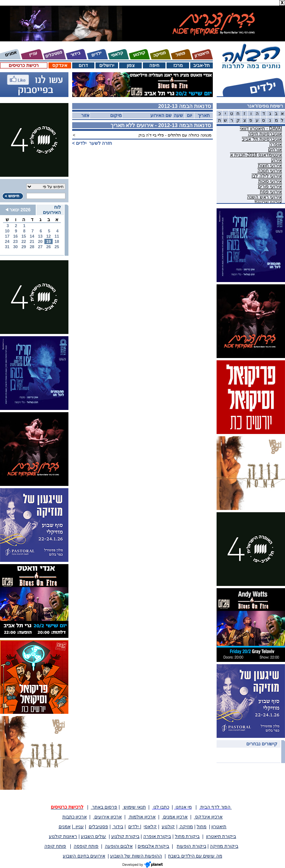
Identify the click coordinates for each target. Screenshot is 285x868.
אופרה (276, 144)
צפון (131, 65)
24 (7, 241)
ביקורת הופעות (191, 846)
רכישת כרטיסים (23, 65)
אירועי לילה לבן (267, 176)
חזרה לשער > (92, 143)
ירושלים (107, 65)
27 (40, 247)
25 (57, 247)
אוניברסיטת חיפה (265, 134)
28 (32, 247)
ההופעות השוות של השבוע (136, 856)
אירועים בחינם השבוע (84, 856)
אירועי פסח (271, 192)
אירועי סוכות (270, 181)
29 (24, 247)
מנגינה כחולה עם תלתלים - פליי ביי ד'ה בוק (175, 135)
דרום (83, 65)
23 (15, 241)
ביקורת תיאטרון (221, 836)
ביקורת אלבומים (153, 846)
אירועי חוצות (270, 165)
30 (15, 247)
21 (32, 241)
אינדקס (60, 65)
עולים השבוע (93, 836)
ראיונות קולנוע (63, 836)
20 (40, 241)
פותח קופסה (86, 846)
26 (49, 247)
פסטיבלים (99, 827)
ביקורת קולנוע (125, 836)
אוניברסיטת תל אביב (262, 139)
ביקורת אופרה (157, 836)
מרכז (178, 65)
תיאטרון (219, 827)
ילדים (134, 827)
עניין (78, 827)
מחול (202, 827)
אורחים (275, 150)
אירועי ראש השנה (265, 197)
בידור (118, 827)
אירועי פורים (270, 187)
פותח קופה (55, 846)
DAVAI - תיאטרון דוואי (261, 129)
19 (49, 241)
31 (7, 247)
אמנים (65, 827)
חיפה (154, 65)
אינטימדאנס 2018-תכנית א (256, 155)
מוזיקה (186, 827)
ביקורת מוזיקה (224, 846)
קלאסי (150, 827)
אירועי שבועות (268, 202)
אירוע (277, 160)
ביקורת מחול (187, 836)
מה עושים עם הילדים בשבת (195, 856)
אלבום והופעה (119, 846)
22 (24, 241)
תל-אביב (202, 65)
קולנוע (168, 827)
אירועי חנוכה (270, 171)
